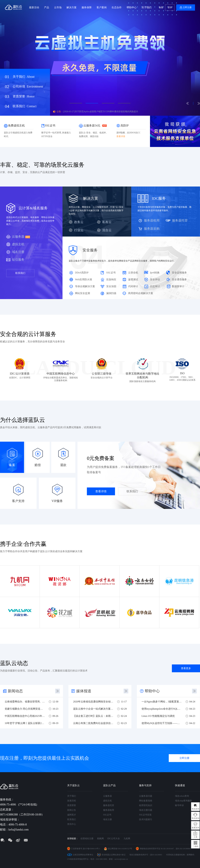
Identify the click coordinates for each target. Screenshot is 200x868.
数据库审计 (178, 286)
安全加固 (111, 286)
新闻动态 (15, 691)
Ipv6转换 (155, 273)
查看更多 (186, 668)
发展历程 (72, 801)
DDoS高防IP (82, 273)
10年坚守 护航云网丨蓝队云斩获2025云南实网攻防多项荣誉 (25, 723)
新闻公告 (72, 810)
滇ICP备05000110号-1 (91, 849)
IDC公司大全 (114, 839)
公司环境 (28, 86)
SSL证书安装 (145, 815)
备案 (161, 7)
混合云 (107, 230)
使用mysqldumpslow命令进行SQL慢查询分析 (162, 709)
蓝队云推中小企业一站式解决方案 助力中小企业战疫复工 (93, 709)
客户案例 (102, 7)
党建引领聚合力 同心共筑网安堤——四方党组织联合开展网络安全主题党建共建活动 (25, 709)
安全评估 (155, 279)
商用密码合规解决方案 (141, 293)
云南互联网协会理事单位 (83, 855)
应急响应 (111, 279)
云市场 (58, 7)
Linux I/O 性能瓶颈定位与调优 (158, 716)
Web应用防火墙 (84, 279)
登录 (170, 7)
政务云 (79, 222)
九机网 (127, 839)
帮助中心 (132, 7)
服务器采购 (152, 229)
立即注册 (187, 7)
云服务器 (18, 237)
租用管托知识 (146, 805)
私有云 (107, 222)
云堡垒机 (133, 273)
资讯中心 (72, 824)
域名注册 (18, 252)
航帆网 (100, 839)
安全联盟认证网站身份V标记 (114, 855)
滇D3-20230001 (156, 855)
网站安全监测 (82, 293)
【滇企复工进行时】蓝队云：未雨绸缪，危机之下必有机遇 (93, 716)
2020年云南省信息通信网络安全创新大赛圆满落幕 (93, 702)
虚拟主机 (18, 244)
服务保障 (87, 7)
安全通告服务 (179, 279)
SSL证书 (111, 273)
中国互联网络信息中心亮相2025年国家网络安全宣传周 (25, 716)
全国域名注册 (87, 839)
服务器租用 (152, 220)
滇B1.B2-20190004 (183, 849)
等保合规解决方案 (85, 286)
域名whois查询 (182, 796)
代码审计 (133, 286)
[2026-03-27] (101, 112)
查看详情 (101, 491)
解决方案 (72, 7)
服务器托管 (180, 220)
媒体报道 (84, 691)
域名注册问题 (146, 810)
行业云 (79, 230)
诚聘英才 (72, 815)
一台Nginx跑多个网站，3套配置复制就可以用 (162, 702)
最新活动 (34, 7)
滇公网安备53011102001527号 (120, 849)
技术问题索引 (146, 819)
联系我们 (25, 106)
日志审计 (155, 286)
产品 (47, 7)
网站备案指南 (146, 801)
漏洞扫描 (111, 293)
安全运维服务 (179, 273)
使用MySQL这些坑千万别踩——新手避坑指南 (162, 723)
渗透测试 (133, 279)
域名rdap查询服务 (184, 801)
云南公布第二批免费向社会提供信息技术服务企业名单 (93, 723)
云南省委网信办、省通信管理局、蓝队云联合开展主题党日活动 (25, 702)
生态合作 (117, 7)
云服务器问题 (146, 796)
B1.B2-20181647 (167, 849)
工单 (195, 837)
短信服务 (18, 260)
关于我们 (147, 7)
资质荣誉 (24, 96)
